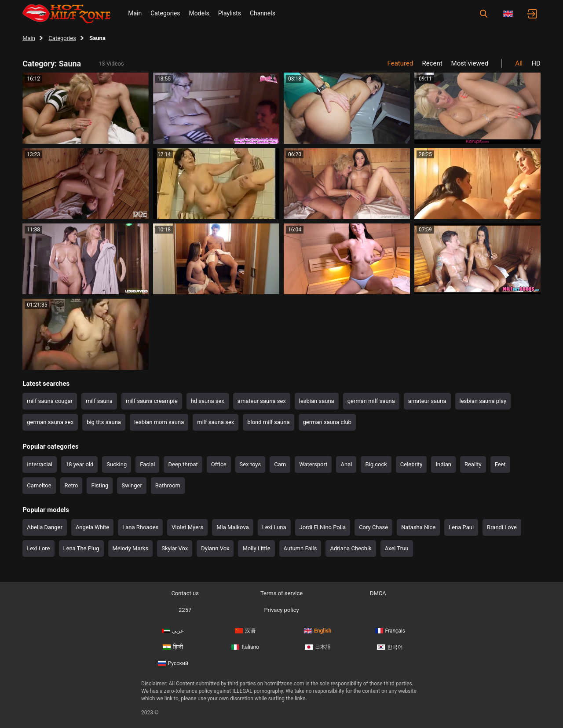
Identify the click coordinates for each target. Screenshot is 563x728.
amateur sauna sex (262, 401)
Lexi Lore (38, 548)
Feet (500, 464)
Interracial (40, 464)
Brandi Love (502, 527)
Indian (443, 464)
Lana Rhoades (140, 527)
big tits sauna (104, 422)
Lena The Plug (81, 548)
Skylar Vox (175, 548)
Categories (165, 13)
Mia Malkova (233, 527)
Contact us (185, 593)
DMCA (378, 593)
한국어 (390, 647)
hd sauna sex (208, 401)
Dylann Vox (215, 548)
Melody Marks (131, 548)
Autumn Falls (300, 548)
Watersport (313, 464)
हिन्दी (173, 647)
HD (536, 63)
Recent (432, 63)
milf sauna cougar (50, 401)
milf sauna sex (216, 422)
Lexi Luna (274, 527)
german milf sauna (371, 401)
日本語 (318, 647)
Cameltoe (39, 485)
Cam (280, 464)
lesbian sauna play (483, 401)
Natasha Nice (418, 527)
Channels (263, 13)
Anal (346, 464)
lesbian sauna (317, 401)
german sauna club (327, 422)
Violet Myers (187, 527)
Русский (173, 663)
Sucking (117, 464)
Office (219, 464)
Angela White (92, 527)
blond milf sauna (268, 422)
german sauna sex (50, 422)
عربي (173, 631)
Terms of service (281, 593)
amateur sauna (427, 401)
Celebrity (411, 464)
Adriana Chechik (351, 548)
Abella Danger (45, 527)
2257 (185, 610)
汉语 (245, 631)
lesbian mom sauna (159, 422)
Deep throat (183, 464)
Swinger (132, 485)
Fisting (100, 485)
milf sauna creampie (152, 401)
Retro (71, 485)
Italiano (245, 647)
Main (135, 13)
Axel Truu (397, 548)
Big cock (376, 464)
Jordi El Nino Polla (323, 527)
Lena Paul (461, 527)
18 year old (79, 464)
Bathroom (168, 485)
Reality (473, 464)
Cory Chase (373, 527)
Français (390, 631)
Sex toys (250, 464)
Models (199, 13)
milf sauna (99, 401)
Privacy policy (281, 610)
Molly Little (256, 548)
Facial (147, 464)
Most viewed (470, 63)
